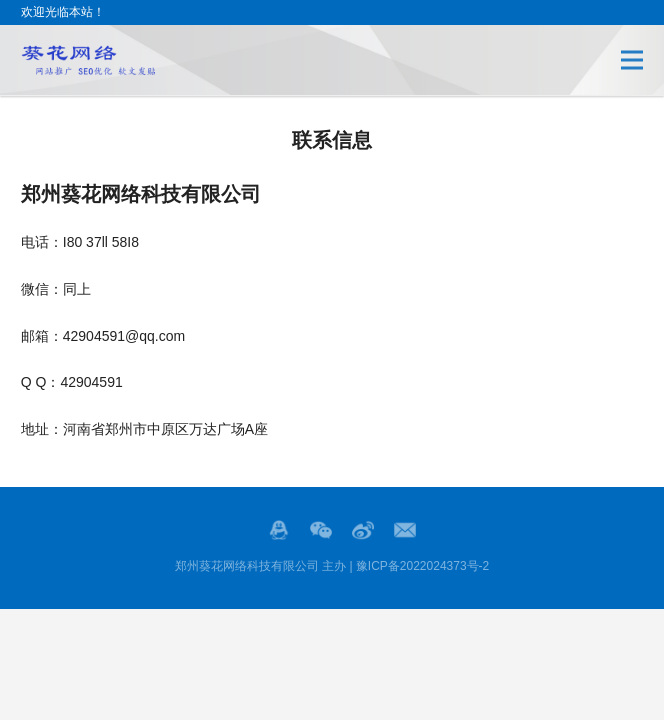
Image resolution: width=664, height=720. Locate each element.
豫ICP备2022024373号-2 (422, 566)
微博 (363, 530)
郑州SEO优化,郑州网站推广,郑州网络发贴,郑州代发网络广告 (88, 60)
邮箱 (405, 530)
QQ (279, 530)
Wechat (321, 530)
